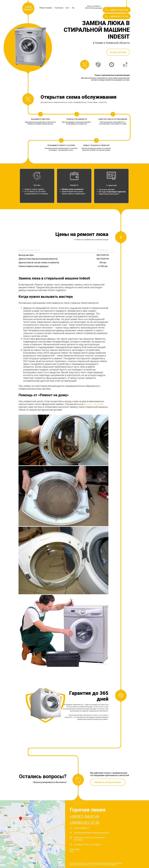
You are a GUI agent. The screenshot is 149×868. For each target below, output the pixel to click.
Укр (73, 8)
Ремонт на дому (93, 404)
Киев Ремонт (28, 8)
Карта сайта (75, 849)
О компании (59, 8)
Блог (68, 8)
